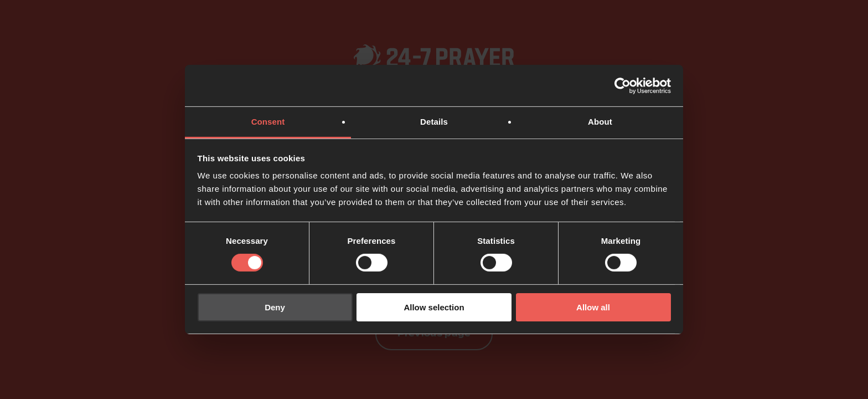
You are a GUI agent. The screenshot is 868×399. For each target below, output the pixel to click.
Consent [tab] (268, 122)
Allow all (593, 307)
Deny (275, 307)
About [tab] (600, 122)
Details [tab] (434, 122)
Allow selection (434, 307)
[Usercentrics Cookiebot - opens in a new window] (622, 85)
